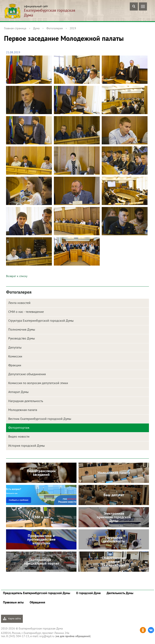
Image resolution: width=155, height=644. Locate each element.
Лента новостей (19, 303)
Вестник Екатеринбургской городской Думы (40, 419)
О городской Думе (88, 593)
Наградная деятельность (26, 401)
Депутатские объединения (27, 374)
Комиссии (15, 356)
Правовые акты (13, 602)
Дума (36, 28)
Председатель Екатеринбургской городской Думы (37, 593)
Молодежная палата (23, 410)
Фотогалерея (55, 28)
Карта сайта (12, 619)
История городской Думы (27, 445)
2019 (73, 28)
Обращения (37, 602)
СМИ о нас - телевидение (26, 312)
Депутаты (15, 347)
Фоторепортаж (19, 428)
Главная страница (15, 28)
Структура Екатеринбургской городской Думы (41, 320)
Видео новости (19, 436)
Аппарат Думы (18, 392)
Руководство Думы (22, 338)
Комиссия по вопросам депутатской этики (38, 383)
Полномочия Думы (22, 329)
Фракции (15, 365)
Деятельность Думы (120, 593)
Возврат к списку (17, 276)
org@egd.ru (47, 636)
